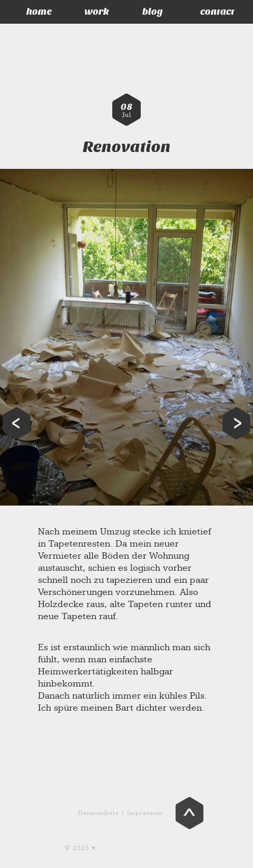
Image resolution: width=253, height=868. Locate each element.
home (39, 12)
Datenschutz (99, 813)
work (97, 12)
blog (153, 12)
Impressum (145, 813)
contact (217, 12)
